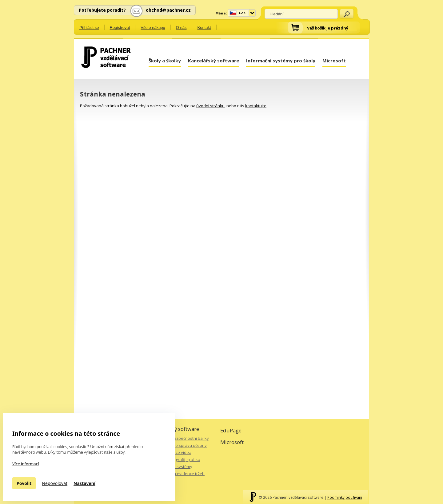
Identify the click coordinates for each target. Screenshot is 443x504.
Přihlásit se (89, 28)
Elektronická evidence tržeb (179, 474)
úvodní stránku (210, 106)
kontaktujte (256, 106)
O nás (181, 28)
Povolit (24, 483)
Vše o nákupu (153, 28)
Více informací (26, 464)
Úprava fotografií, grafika (177, 459)
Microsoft (334, 61)
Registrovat (120, 28)
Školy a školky (165, 61)
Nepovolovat (55, 483)
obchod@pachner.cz (168, 10)
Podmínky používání (345, 497)
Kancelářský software (214, 61)
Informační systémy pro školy (281, 61)
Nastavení (84, 483)
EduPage (231, 430)
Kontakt (204, 28)
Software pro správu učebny (180, 445)
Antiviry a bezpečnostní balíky (181, 438)
